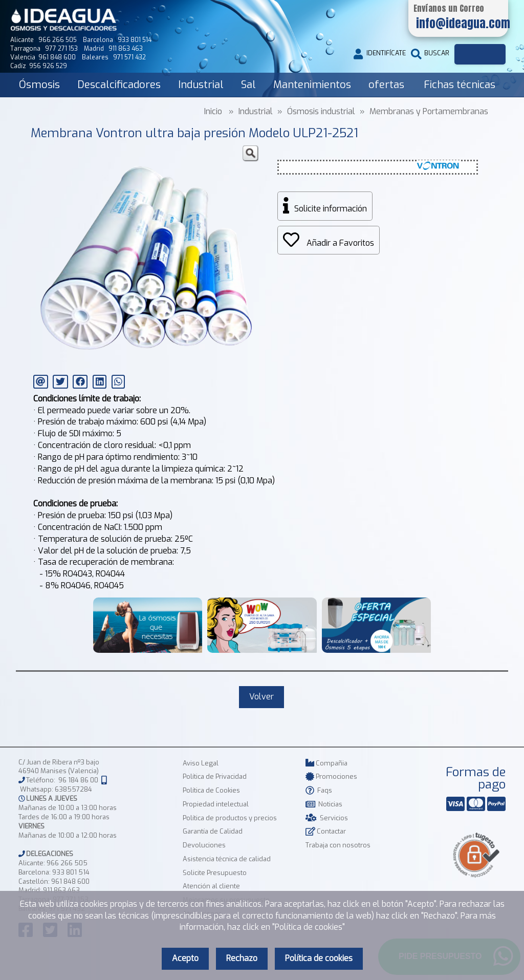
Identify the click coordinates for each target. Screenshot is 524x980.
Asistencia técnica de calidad (227, 859)
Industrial (201, 85)
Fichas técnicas (460, 85)
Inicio (213, 111)
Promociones (331, 776)
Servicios (326, 818)
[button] (250, 154)
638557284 (73, 789)
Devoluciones (204, 845)
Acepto (185, 958)
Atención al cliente (211, 886)
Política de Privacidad (215, 776)
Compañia (326, 763)
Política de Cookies (211, 790)
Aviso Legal (201, 763)
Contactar (326, 831)
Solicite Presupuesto (215, 873)
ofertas (386, 85)
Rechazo (242, 958)
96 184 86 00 (78, 781)
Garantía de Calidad (213, 831)
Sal (248, 85)
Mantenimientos (312, 85)
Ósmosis (39, 85)
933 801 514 (71, 872)
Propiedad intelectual (216, 804)
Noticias (324, 804)
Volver (261, 697)
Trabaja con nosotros (338, 845)
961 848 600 (70, 881)
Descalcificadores (119, 85)
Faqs (319, 790)
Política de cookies (319, 958)
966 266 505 (67, 863)
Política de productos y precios (230, 818)
